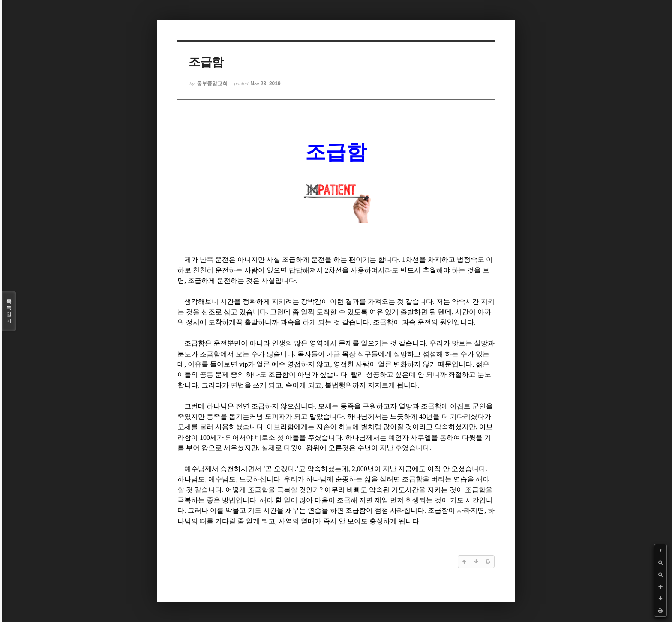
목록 (9, 311)
